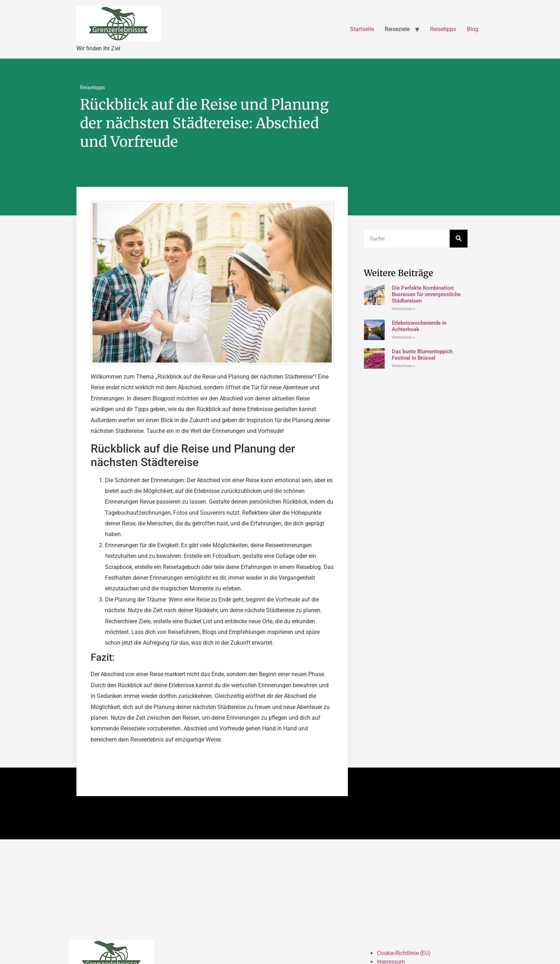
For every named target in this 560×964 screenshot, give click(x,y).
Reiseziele (397, 29)
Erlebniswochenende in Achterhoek (419, 326)
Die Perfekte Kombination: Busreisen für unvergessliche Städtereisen (426, 294)
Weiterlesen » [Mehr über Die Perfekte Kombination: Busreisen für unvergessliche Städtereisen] (404, 309)
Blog (472, 29)
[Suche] (459, 239)
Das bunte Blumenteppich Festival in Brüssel (422, 355)
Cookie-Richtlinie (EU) (404, 953)
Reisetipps (443, 29)
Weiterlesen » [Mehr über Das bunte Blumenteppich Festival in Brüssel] (404, 366)
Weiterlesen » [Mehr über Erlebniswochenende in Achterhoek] (404, 337)
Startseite (362, 29)
